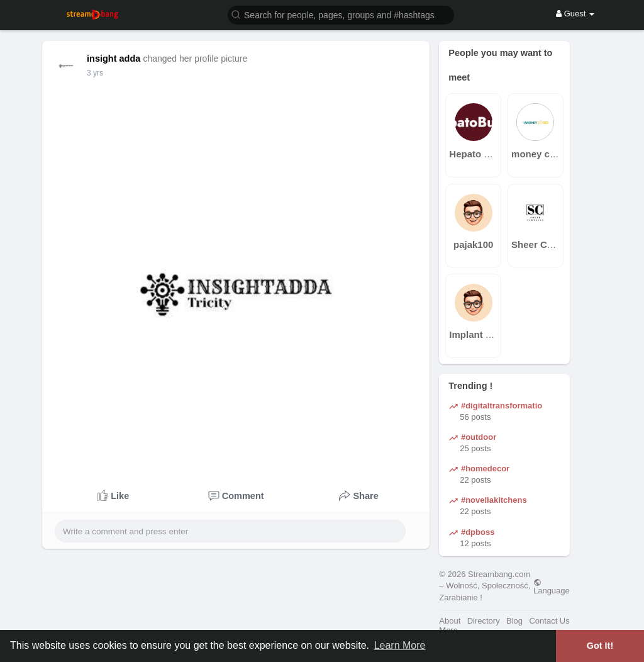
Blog (514, 621)
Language (552, 586)
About (450, 621)
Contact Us (549, 621)
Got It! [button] (600, 646)
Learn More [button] (400, 645)
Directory (484, 621)
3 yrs (95, 73)
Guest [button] (575, 14)
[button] (341, 14)
